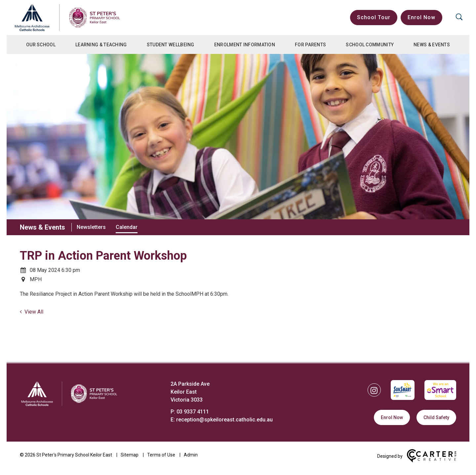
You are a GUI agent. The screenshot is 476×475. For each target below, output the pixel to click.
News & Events (432, 45)
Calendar (127, 227)
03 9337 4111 (193, 412)
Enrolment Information (245, 45)
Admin (191, 455)
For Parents (310, 45)
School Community (370, 45)
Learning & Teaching (101, 45)
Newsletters (91, 227)
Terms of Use (161, 455)
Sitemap (130, 455)
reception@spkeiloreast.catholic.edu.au (224, 420)
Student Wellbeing (171, 45)
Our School (41, 45)
